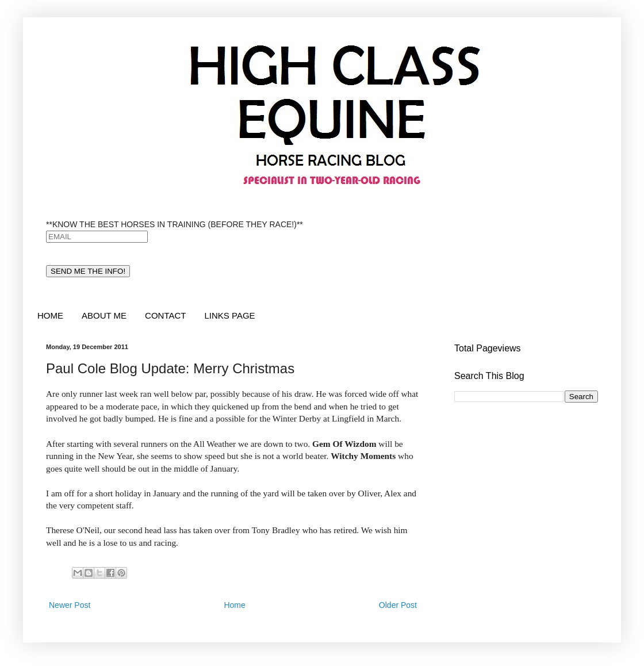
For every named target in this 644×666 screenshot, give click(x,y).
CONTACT (165, 315)
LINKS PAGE (229, 315)
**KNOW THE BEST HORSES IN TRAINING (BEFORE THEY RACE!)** (175, 224)
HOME (50, 315)
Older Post (398, 605)
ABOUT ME (104, 315)
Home (234, 605)
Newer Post (70, 605)
